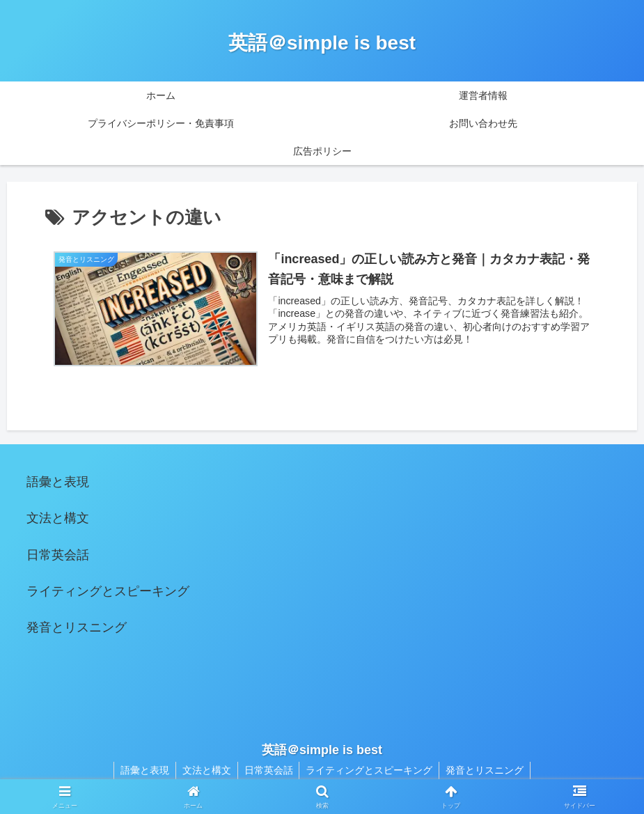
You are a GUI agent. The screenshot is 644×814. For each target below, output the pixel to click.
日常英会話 (58, 555)
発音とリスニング (77, 627)
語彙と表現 (58, 482)
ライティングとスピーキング (108, 591)
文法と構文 (58, 518)
